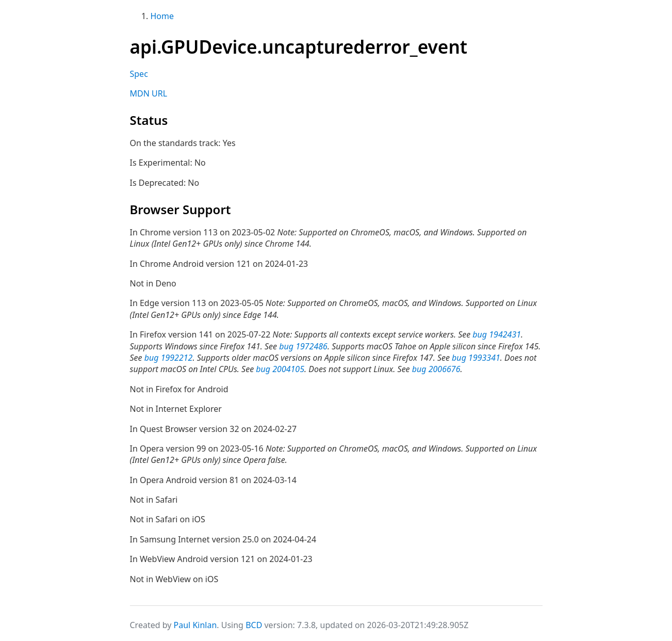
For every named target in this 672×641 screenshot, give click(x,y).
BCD (254, 625)
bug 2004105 (280, 369)
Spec (139, 74)
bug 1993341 (476, 358)
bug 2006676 (436, 369)
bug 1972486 (303, 346)
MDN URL (149, 93)
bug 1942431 (497, 334)
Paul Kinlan (195, 625)
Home (162, 16)
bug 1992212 (169, 358)
